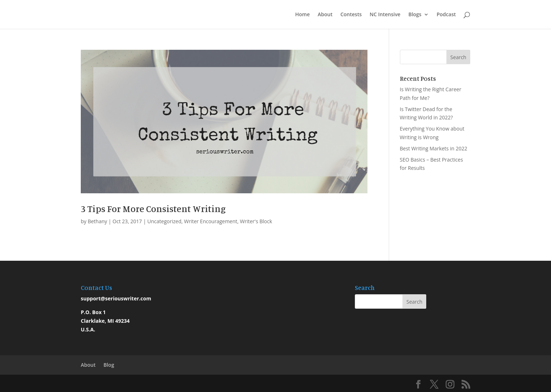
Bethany (97, 221)
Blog (109, 365)
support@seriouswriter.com (116, 298)
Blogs (415, 15)
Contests (351, 15)
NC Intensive (385, 15)
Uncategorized (164, 221)
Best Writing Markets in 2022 (434, 148)
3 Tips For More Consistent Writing (153, 209)
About (325, 15)
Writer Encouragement (211, 221)
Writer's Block (256, 221)
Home (302, 15)
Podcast (446, 15)
